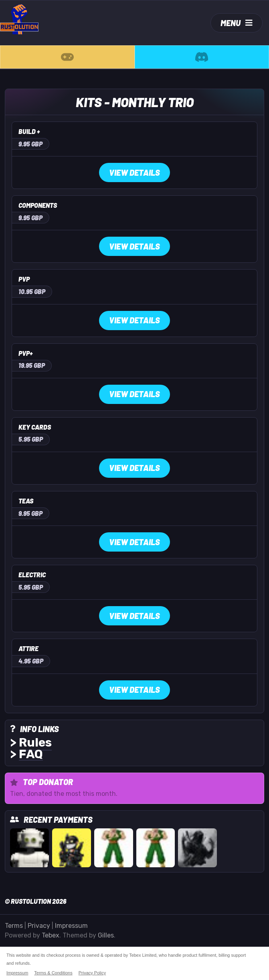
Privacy (39, 926)
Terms (14, 926)
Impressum (71, 926)
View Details (134, 172)
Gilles (106, 935)
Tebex (51, 935)
